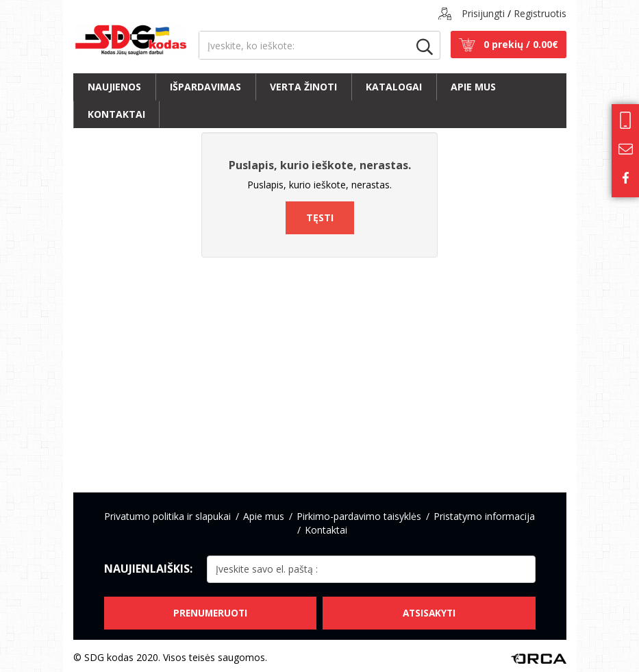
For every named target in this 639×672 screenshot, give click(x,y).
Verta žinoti (303, 87)
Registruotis (540, 13)
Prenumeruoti (210, 609)
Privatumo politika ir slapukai (167, 516)
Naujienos (114, 87)
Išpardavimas (205, 87)
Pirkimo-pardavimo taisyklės (359, 516)
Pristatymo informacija (484, 516)
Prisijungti (483, 13)
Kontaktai (116, 114)
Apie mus (473, 87)
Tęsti (320, 217)
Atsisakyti (430, 609)
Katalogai (394, 87)
